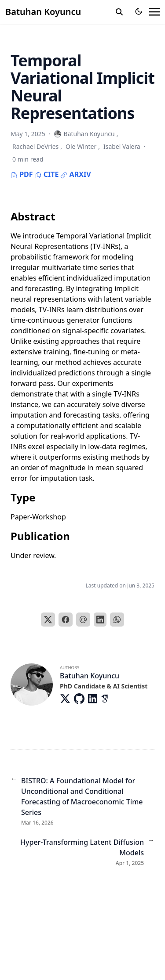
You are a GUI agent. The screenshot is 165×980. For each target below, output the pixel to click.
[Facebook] (66, 620)
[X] (48, 620)
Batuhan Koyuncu (43, 12)
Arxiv (75, 174)
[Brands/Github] (81, 699)
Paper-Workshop (38, 517)
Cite (47, 174)
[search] (119, 12)
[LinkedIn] (100, 620)
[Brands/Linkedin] (94, 699)
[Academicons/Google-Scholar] (108, 699)
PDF (22, 174)
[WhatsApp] (117, 620)
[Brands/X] (67, 699)
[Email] (83, 620)
